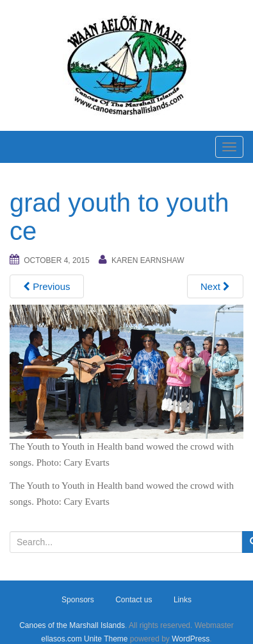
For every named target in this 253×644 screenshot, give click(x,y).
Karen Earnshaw (148, 260)
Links (183, 600)
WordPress (191, 639)
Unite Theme (106, 639)
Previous (47, 286)
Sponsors (78, 600)
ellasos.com (61, 639)
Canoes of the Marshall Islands (72, 625)
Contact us (134, 600)
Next (215, 286)
